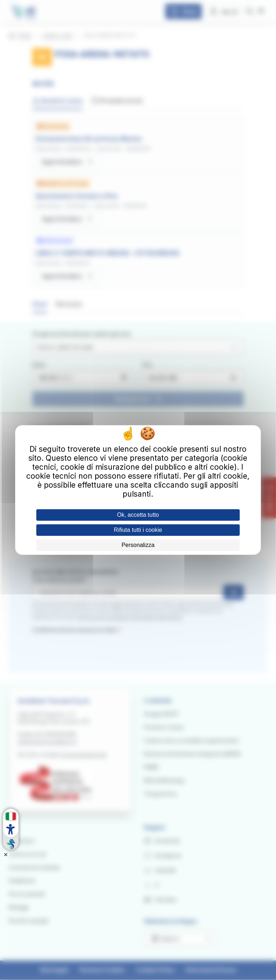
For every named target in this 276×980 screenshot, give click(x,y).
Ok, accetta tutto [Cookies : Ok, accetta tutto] (138, 515)
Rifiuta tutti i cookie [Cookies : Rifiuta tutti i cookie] (138, 530)
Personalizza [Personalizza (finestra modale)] (138, 545)
